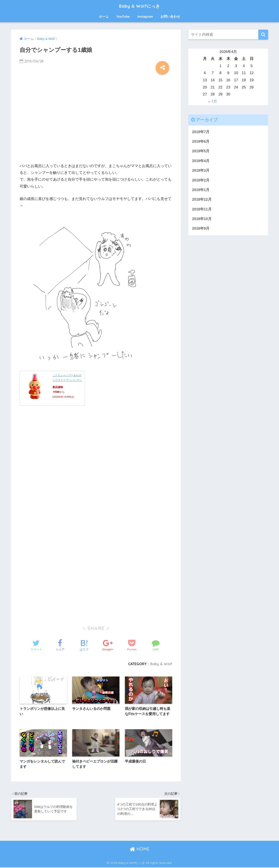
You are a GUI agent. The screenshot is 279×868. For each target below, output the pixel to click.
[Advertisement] (96, 121)
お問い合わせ (170, 16)
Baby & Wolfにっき (140, 6)
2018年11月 (202, 210)
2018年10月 (202, 220)
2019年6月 (201, 142)
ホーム (104, 16)
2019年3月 (201, 171)
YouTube (123, 16)
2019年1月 (201, 190)
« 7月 (213, 101)
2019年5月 (201, 151)
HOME (140, 850)
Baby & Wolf (161, 664)
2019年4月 (201, 161)
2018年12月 (202, 200)
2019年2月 (201, 181)
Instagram (145, 16)
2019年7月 (201, 132)
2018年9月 (201, 229)
